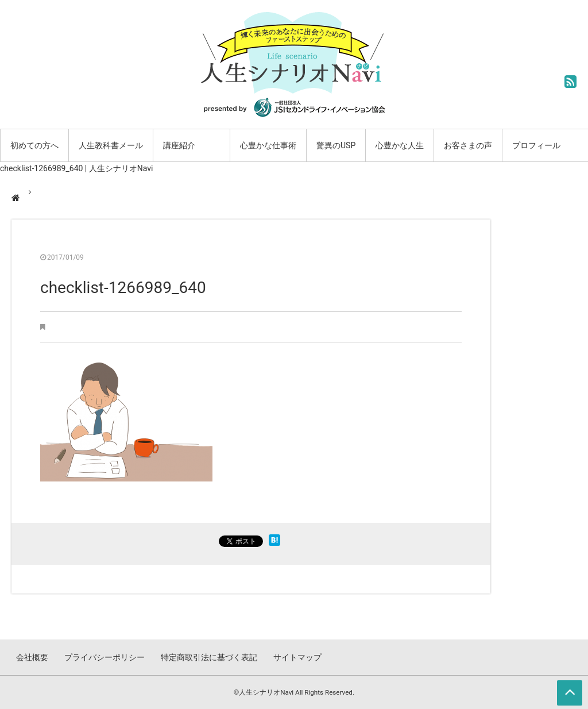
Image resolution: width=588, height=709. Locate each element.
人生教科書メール (111, 145)
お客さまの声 (468, 145)
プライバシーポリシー (105, 657)
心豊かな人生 (400, 145)
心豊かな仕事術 (268, 145)
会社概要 (32, 657)
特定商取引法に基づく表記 (209, 657)
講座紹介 (179, 145)
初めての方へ (34, 145)
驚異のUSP (336, 145)
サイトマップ (297, 657)
